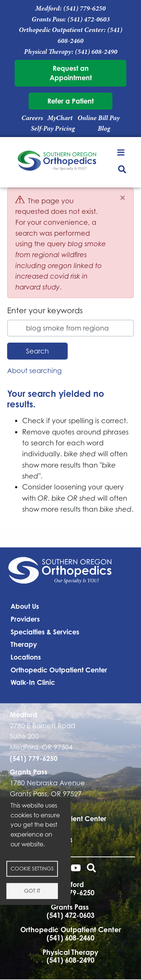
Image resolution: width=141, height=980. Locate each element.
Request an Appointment (71, 73)
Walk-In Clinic (33, 682)
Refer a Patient (70, 101)
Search (37, 351)
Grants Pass (29, 772)
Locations (26, 657)
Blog (104, 128)
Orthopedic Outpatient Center (59, 670)
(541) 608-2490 (96, 52)
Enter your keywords (45, 310)
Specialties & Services (45, 632)
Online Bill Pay (99, 118)
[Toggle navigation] (122, 152)
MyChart (60, 118)
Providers (25, 619)
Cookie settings (32, 868)
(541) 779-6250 (84, 8)
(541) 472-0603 (89, 19)
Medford (23, 715)
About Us (25, 606)
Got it (32, 890)
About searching (34, 371)
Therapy (24, 644)
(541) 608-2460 (70, 938)
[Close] (123, 198)
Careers (32, 118)
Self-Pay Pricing (53, 128)
